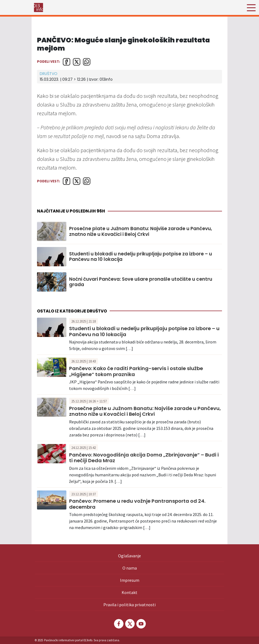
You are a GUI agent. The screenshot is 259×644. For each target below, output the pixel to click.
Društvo (49, 74)
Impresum (130, 580)
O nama (130, 568)
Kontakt (129, 592)
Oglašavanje (129, 556)
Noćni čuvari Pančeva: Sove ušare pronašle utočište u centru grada (141, 282)
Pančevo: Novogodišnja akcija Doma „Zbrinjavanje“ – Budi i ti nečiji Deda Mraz (144, 458)
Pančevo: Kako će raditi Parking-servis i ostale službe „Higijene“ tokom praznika (136, 371)
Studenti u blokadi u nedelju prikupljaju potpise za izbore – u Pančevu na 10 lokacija (141, 257)
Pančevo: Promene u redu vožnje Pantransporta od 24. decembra (137, 504)
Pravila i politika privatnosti (129, 605)
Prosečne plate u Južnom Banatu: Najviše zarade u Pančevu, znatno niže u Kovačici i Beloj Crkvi (141, 231)
